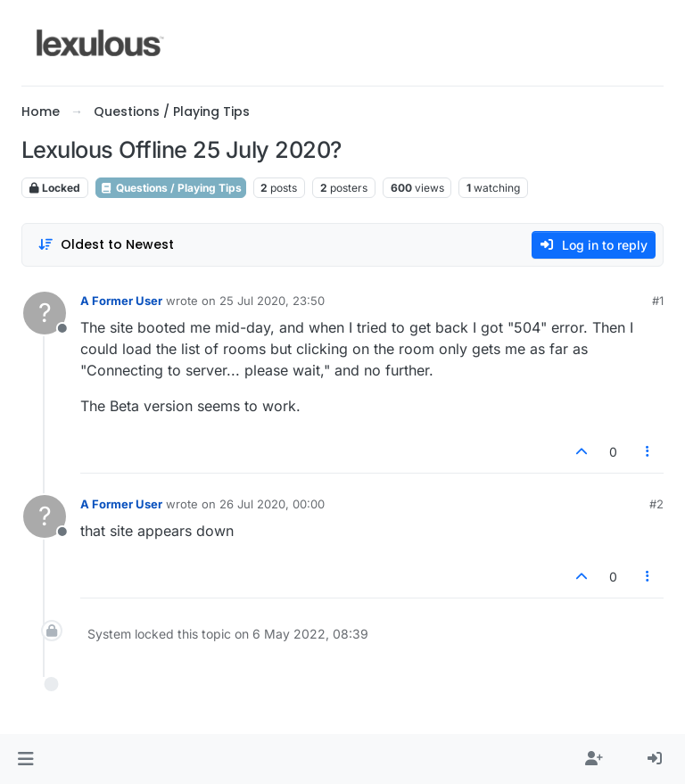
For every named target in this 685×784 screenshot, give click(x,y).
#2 (656, 504)
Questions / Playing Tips (171, 188)
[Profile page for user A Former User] (45, 313)
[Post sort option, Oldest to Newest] (106, 245)
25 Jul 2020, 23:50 (272, 301)
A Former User (121, 301)
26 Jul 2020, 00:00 (272, 504)
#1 (658, 301)
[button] (25, 759)
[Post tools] (648, 452)
